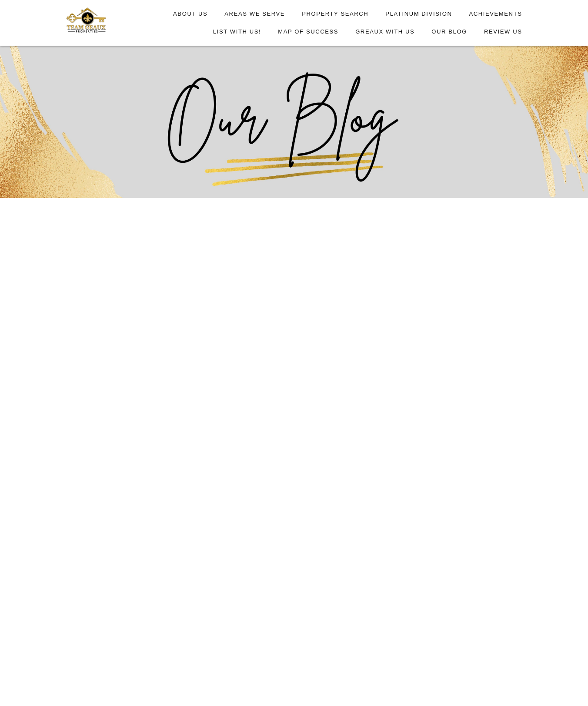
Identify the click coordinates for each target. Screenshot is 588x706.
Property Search (335, 14)
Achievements (495, 14)
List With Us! (237, 32)
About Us (190, 14)
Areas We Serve (255, 14)
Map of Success (308, 32)
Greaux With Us (385, 32)
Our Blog (449, 32)
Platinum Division (419, 14)
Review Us (503, 32)
